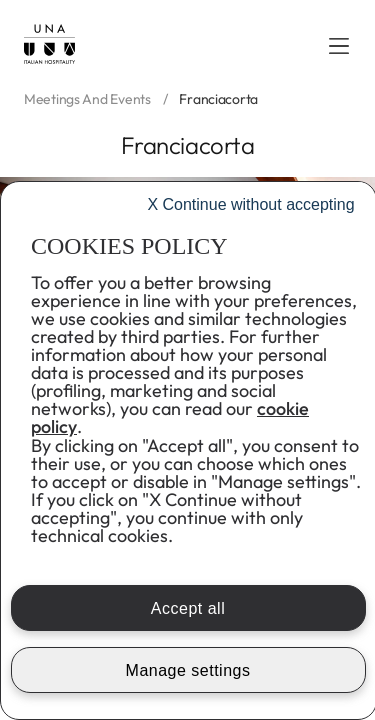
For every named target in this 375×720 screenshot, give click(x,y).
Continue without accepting (250, 204)
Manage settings (188, 670)
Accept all (188, 608)
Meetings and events (87, 100)
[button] (339, 46)
